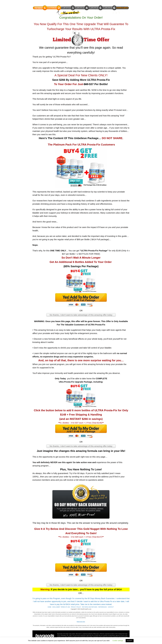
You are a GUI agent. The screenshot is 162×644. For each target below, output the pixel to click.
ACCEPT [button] (130, 641)
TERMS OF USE (65, 607)
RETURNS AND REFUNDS (90, 607)
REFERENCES (103, 607)
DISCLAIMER (56, 607)
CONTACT (111, 607)
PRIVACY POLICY (76, 607)
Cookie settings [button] (118, 641)
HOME (49, 607)
